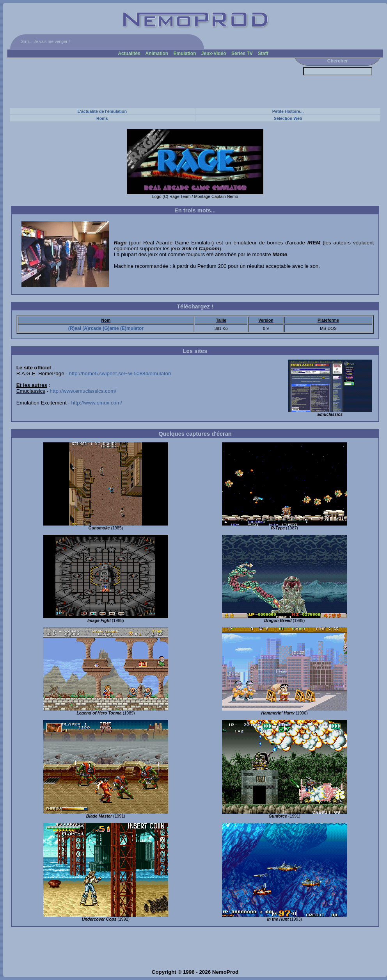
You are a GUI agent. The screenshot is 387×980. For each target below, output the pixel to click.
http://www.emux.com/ (96, 403)
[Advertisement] (149, 83)
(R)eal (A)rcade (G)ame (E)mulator (106, 328)
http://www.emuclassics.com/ (83, 391)
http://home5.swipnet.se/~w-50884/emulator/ (120, 373)
